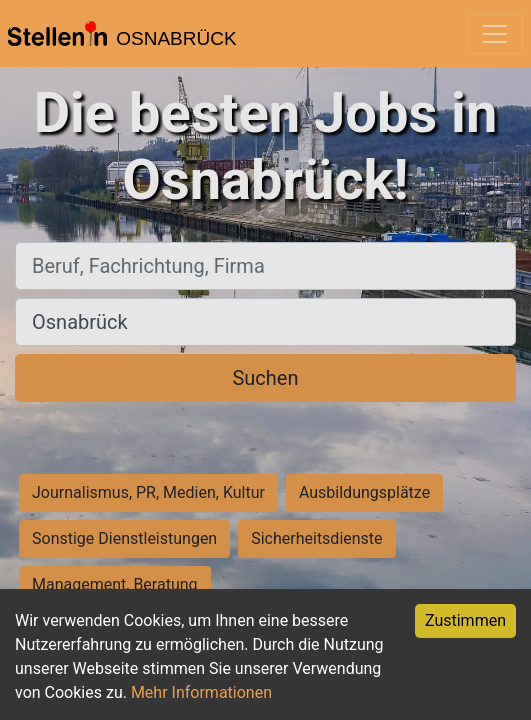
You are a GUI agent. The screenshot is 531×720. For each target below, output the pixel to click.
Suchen (265, 378)
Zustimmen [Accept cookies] (465, 620)
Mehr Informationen (201, 692)
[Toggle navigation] (495, 34)
